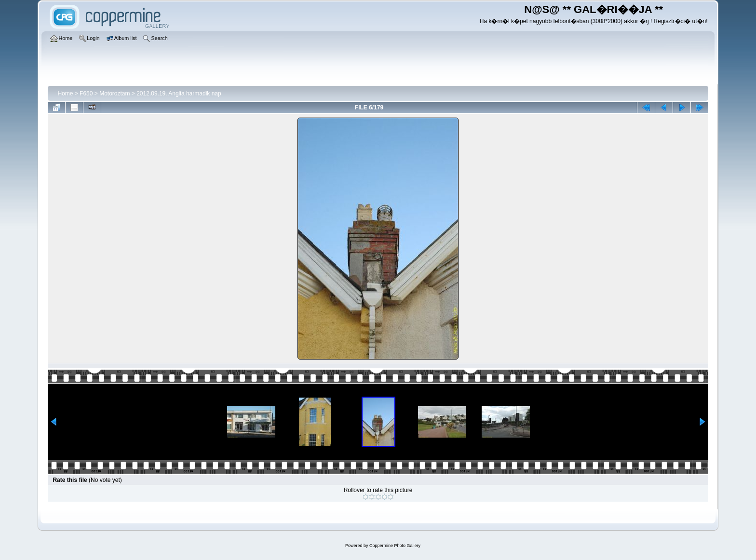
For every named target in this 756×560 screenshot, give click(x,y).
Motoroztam (115, 93)
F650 (86, 93)
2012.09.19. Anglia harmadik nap (179, 93)
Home (65, 93)
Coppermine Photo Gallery (395, 546)
